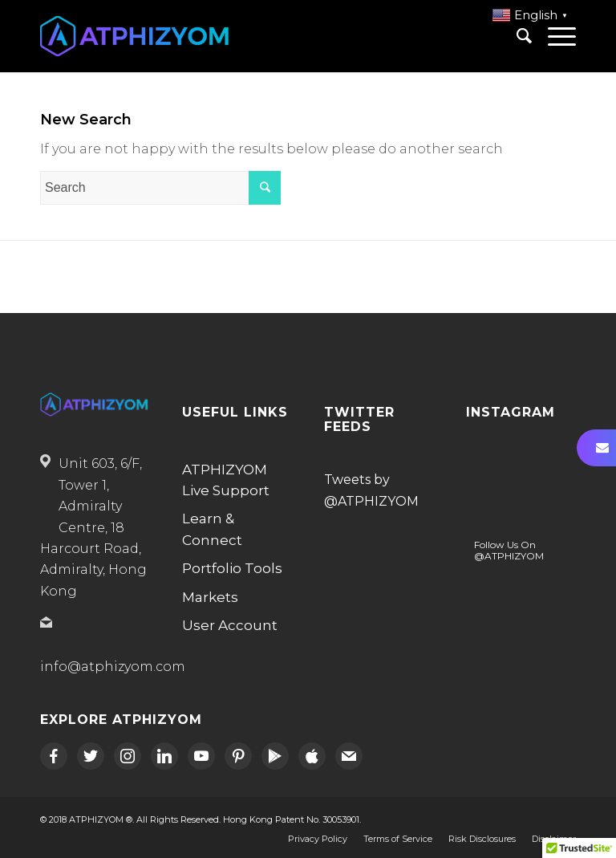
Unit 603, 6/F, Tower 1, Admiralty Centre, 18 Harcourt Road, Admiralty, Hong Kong (93, 527)
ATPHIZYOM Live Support (226, 480)
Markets (210, 597)
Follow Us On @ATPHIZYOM (509, 550)
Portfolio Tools (232, 568)
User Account (230, 625)
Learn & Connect (212, 529)
